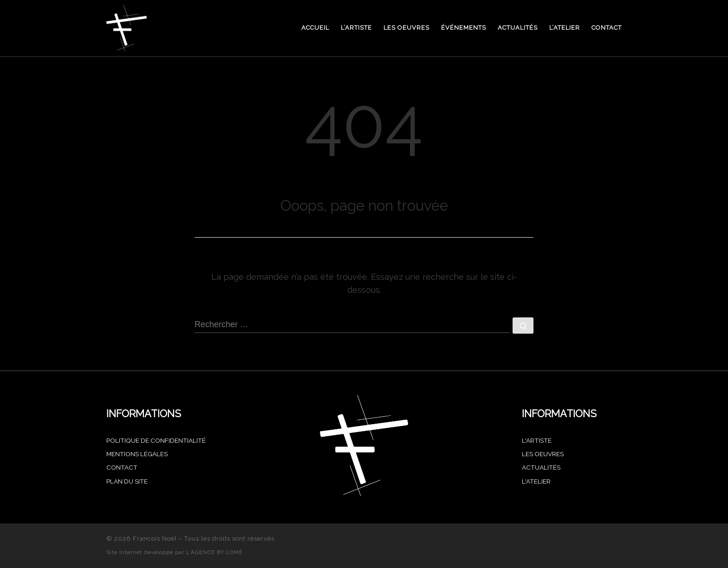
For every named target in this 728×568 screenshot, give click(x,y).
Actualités (541, 467)
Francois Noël (155, 539)
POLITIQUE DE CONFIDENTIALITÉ (156, 440)
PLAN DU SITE (127, 481)
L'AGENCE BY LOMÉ (214, 552)
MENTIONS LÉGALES (137, 454)
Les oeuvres (543, 454)
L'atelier (536, 481)
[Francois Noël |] (127, 26)
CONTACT (122, 467)
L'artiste (537, 440)
